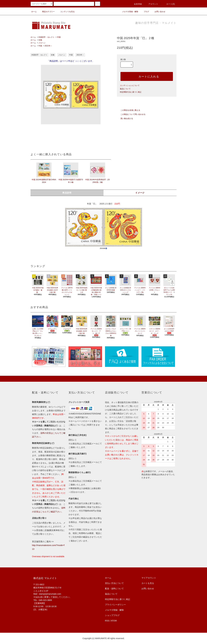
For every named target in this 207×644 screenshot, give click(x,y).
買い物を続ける (125, 119)
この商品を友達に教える (129, 110)
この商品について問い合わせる (131, 114)
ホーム (34, 12)
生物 (40, 40)
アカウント (152, 4)
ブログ (145, 12)
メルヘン (42, 43)
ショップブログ (112, 615)
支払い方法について (114, 583)
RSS (107, 621)
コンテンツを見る (66, 12)
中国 (59, 37)
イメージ (140, 193)
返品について (125, 89)
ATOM (114, 621)
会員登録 (136, 4)
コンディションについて (130, 85)
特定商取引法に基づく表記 (131, 92)
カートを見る (148, 583)
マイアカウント (149, 578)
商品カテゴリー (47, 12)
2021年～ (48, 46)
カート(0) (169, 4)
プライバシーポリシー (115, 605)
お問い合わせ (158, 12)
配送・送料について (114, 589)
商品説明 (67, 193)
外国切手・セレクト (46, 37)
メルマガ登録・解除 (128, 12)
